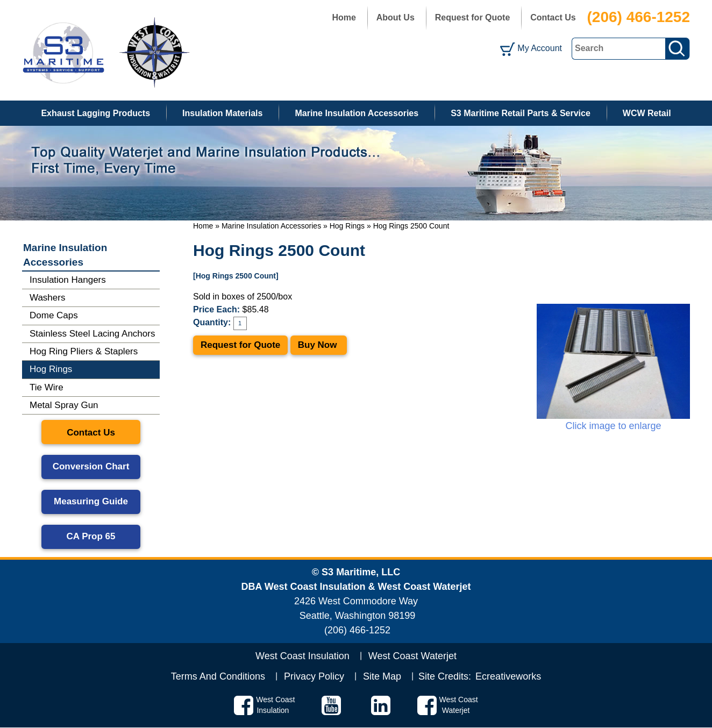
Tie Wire (47, 387)
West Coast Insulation (302, 656)
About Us (396, 17)
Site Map (382, 676)
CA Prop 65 (91, 536)
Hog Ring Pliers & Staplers (84, 351)
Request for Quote (473, 17)
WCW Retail (647, 113)
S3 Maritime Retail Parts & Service (521, 113)
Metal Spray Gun (64, 405)
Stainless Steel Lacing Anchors (92, 334)
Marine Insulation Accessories (357, 113)
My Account (540, 48)
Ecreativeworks (508, 676)
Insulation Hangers (68, 280)
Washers (47, 298)
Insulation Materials (222, 113)
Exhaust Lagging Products (95, 113)
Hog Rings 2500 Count (411, 226)
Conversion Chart (91, 466)
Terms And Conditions (218, 676)
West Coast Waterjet (412, 656)
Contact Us (553, 17)
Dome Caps (54, 315)
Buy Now (319, 345)
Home (344, 17)
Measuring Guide (91, 501)
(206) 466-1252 (639, 17)
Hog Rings (347, 226)
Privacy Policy (314, 676)
